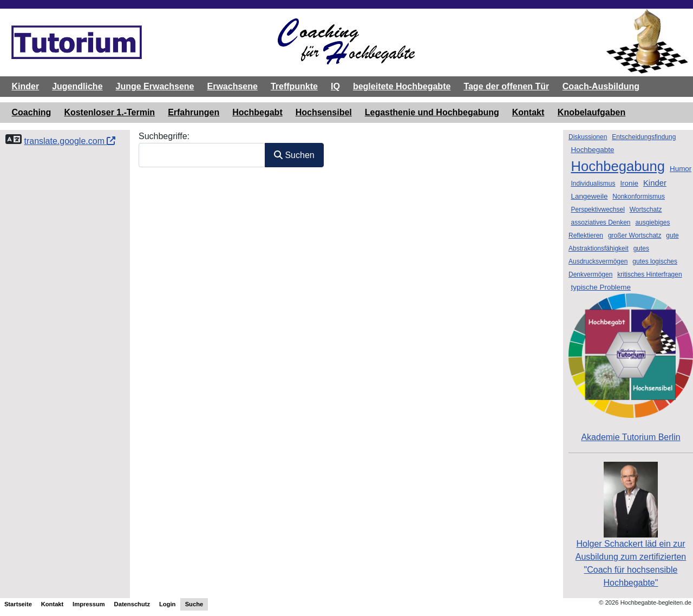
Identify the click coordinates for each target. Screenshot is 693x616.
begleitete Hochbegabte (402, 86)
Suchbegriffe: (164, 136)
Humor (681, 169)
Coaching (32, 112)
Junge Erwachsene (155, 86)
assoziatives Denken (600, 222)
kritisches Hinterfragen (649, 274)
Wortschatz (646, 209)
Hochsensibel (324, 112)
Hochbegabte (592, 150)
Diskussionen (588, 137)
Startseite (18, 604)
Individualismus (593, 184)
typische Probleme (601, 287)
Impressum (89, 604)
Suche (194, 604)
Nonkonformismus (639, 196)
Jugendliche (77, 86)
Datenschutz (132, 604)
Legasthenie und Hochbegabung (432, 112)
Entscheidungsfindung (644, 137)
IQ (335, 86)
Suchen (294, 155)
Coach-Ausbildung (601, 86)
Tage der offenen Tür (506, 86)
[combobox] (202, 155)
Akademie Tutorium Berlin (631, 368)
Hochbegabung (618, 166)
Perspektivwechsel (597, 209)
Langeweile (589, 196)
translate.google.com (70, 141)
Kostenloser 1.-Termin (109, 112)
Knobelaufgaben (591, 112)
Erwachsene (232, 86)
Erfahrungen (194, 112)
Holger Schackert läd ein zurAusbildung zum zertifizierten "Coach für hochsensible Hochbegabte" (631, 541)
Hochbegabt (257, 112)
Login (167, 604)
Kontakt (528, 112)
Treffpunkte (294, 86)
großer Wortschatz (635, 235)
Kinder (26, 86)
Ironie (629, 183)
